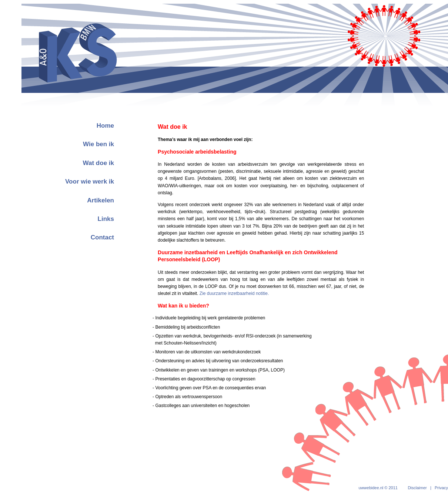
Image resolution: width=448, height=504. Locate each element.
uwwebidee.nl (371, 488)
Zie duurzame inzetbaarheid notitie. (234, 293)
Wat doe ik (98, 163)
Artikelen (101, 200)
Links (106, 219)
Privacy (441, 488)
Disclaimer (417, 488)
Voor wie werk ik (90, 182)
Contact (102, 237)
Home (105, 126)
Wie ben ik (98, 144)
